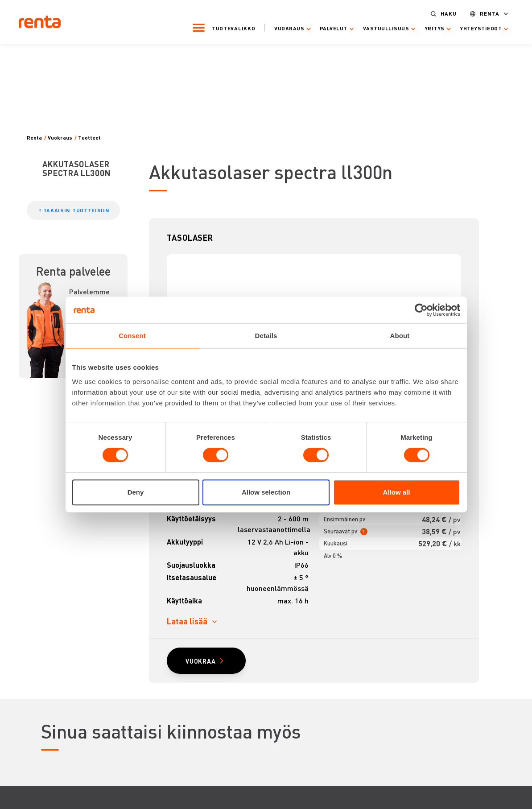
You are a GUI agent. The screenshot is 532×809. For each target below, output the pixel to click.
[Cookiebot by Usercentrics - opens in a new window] (421, 310)
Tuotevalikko (233, 28)
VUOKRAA (201, 661)
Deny (136, 492)
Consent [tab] (132, 336)
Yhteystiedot (481, 29)
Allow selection (266, 492)
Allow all (397, 492)
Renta (490, 14)
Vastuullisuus (386, 29)
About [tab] (400, 336)
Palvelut (334, 29)
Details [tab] (266, 336)
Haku (449, 14)
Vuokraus (290, 29)
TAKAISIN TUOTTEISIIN (76, 210)
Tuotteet (89, 138)
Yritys (435, 29)
